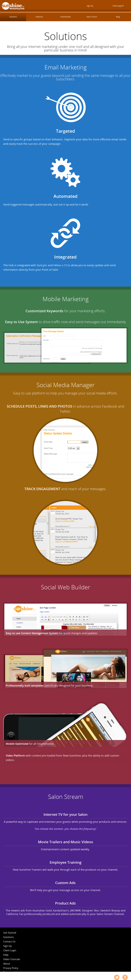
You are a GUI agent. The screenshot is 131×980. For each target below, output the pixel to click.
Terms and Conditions (16, 972)
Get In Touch (92, 17)
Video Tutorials (12, 959)
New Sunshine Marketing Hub (13, 6)
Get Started (10, 933)
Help (6, 955)
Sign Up (90, 6)
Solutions (13, 17)
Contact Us (9, 942)
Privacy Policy (11, 968)
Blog (118, 17)
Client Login (118, 6)
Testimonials (65, 17)
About (7, 964)
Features (39, 17)
